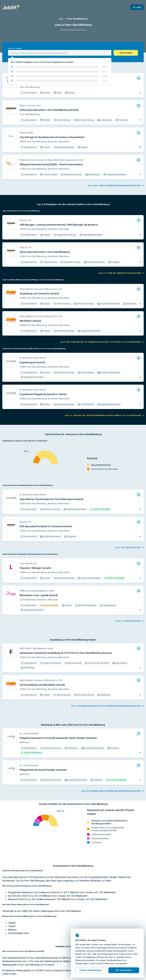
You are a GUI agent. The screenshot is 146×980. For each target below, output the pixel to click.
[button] (126, 53)
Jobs (61, 19)
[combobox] (60, 53)
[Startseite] (11, 7)
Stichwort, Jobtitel (15, 48)
